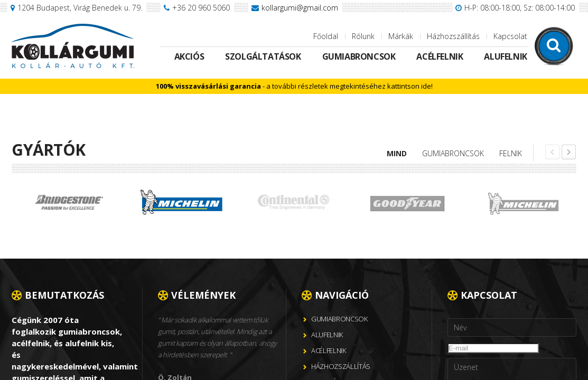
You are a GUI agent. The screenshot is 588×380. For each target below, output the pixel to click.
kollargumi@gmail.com (300, 8)
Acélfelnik (440, 56)
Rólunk (363, 36)
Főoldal (326, 36)
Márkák (401, 36)
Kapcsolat (510, 36)
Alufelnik (505, 56)
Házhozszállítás (453, 36)
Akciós (189, 56)
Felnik (511, 153)
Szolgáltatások (263, 56)
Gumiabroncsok (359, 56)
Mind (397, 153)
